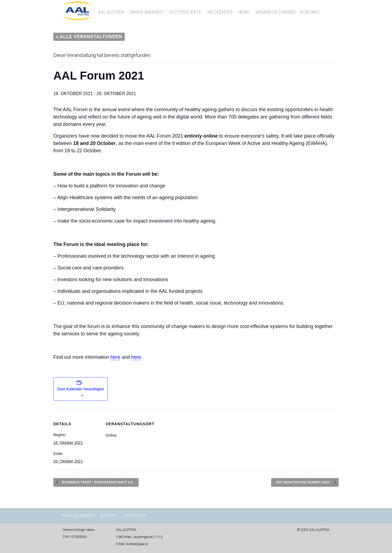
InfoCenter (220, 12)
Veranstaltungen (275, 12)
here (115, 357)
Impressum (135, 516)
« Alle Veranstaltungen (89, 37)
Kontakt (310, 12)
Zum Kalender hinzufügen (81, 389)
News (244, 12)
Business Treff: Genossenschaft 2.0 (97, 482)
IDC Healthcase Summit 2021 (304, 482)
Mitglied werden (79, 516)
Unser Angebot (147, 12)
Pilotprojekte (185, 12)
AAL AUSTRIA (111, 12)
